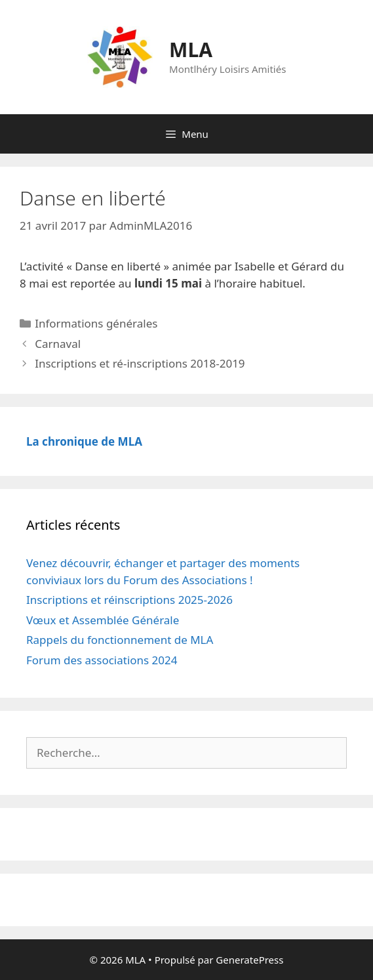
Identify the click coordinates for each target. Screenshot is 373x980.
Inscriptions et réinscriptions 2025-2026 (129, 600)
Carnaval (58, 344)
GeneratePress (249, 960)
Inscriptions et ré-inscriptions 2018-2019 (140, 363)
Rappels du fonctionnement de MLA (120, 640)
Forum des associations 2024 (102, 660)
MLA (191, 50)
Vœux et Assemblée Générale (103, 620)
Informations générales (96, 323)
